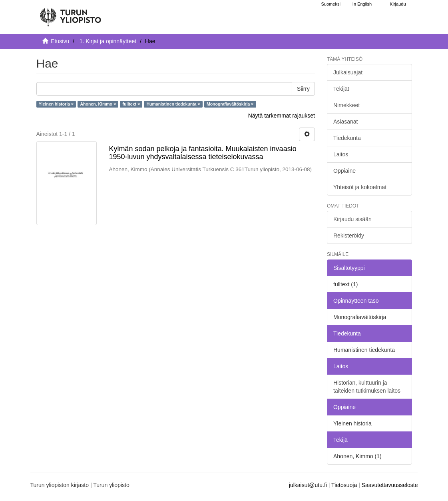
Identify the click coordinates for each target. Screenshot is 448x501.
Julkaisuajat (348, 72)
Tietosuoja (344, 485)
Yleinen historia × (56, 104)
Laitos (341, 154)
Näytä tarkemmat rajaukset (282, 116)
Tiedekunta (347, 138)
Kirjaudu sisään (352, 219)
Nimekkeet (346, 105)
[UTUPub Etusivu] (70, 14)
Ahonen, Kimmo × (98, 104)
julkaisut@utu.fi (308, 485)
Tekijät (341, 89)
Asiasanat (345, 122)
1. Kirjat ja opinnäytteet (108, 41)
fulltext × (131, 104)
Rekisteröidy (349, 236)
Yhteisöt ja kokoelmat (360, 187)
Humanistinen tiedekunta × (173, 104)
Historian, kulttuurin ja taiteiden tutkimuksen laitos (367, 387)
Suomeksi (331, 4)
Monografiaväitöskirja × (230, 104)
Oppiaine (344, 171)
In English (362, 4)
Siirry (303, 89)
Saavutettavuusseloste (390, 485)
